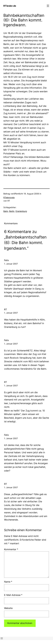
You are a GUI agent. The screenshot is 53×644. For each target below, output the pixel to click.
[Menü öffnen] (48, 6)
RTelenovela (9, 197)
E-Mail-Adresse (13, 595)
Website (8, 608)
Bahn (6, 211)
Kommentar (11, 549)
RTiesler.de (10, 6)
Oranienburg (21, 211)
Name (8, 582)
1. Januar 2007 (11, 264)
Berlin (12, 211)
